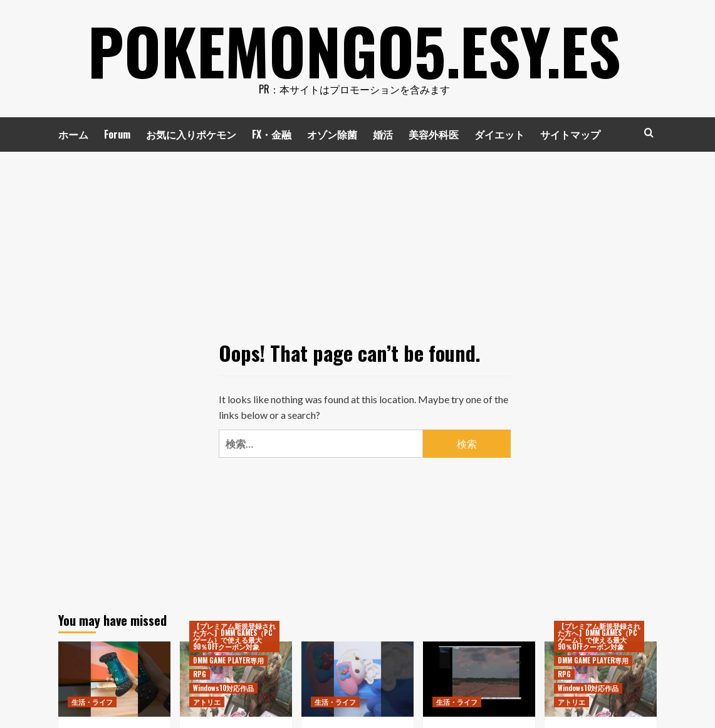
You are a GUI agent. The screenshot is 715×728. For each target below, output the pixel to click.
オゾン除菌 (332, 134)
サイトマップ (570, 134)
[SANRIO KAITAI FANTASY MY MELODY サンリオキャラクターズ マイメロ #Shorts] (357, 679)
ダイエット (499, 134)
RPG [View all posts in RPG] (200, 674)
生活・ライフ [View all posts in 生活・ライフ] (92, 702)
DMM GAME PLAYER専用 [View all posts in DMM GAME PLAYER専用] (228, 660)
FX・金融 (272, 134)
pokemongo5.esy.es (354, 50)
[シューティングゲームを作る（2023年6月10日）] (479, 679)
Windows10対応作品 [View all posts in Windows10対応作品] (223, 688)
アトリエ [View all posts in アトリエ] (207, 702)
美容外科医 (434, 134)
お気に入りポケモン (191, 134)
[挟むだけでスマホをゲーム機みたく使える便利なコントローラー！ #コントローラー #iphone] (114, 679)
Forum (117, 134)
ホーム (73, 134)
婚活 (383, 134)
